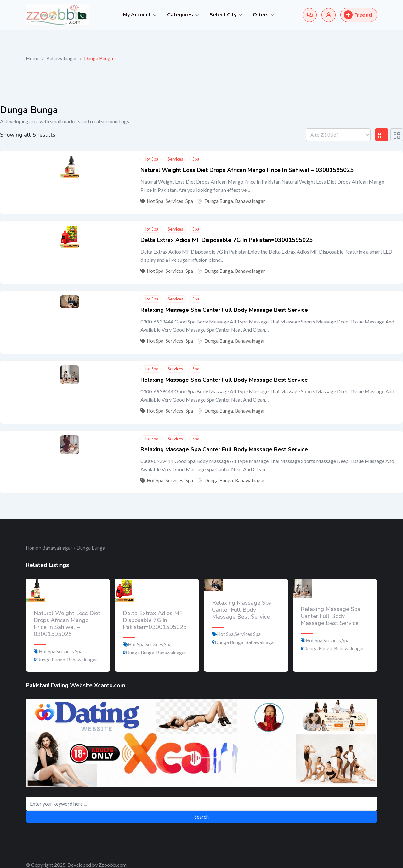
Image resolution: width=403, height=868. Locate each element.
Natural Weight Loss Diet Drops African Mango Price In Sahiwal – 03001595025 (247, 170)
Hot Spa (151, 159)
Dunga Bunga (219, 201)
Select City (223, 15)
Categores (180, 15)
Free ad (358, 15)
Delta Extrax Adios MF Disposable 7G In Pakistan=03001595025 (227, 240)
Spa (196, 159)
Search (201, 817)
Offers (261, 15)
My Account (137, 15)
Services (175, 159)
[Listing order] (338, 135)
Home (33, 58)
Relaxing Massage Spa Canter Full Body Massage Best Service (224, 310)
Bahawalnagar (62, 58)
